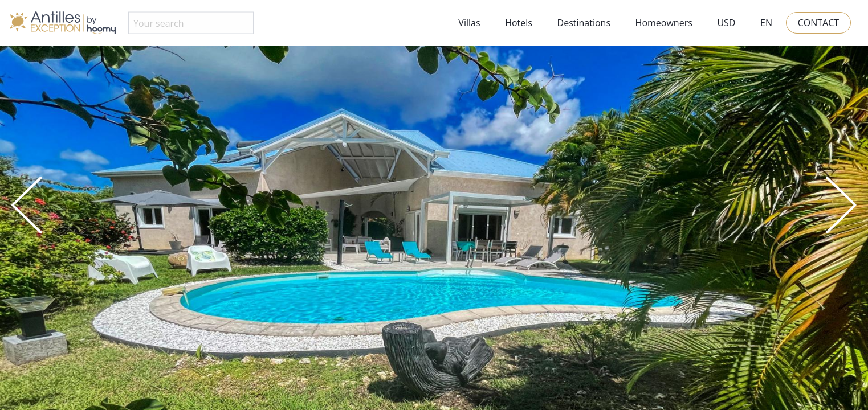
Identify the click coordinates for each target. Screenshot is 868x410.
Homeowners (664, 23)
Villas (469, 23)
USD (726, 23)
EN (766, 23)
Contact (818, 23)
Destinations (584, 23)
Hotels (519, 23)
